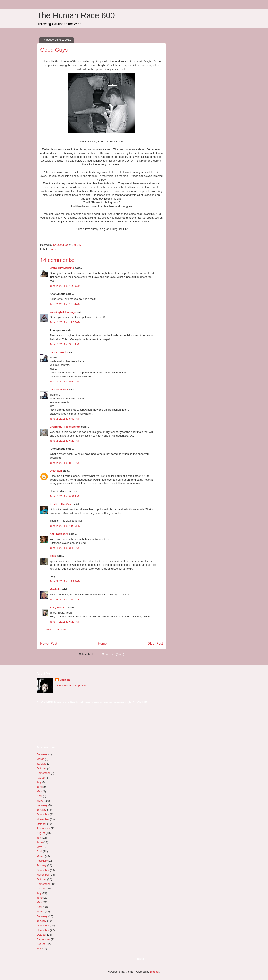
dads (53, 249)
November (43, 819)
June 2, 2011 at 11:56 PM (65, 526)
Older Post (155, 643)
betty (53, 556)
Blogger (155, 972)
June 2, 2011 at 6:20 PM (64, 441)
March (40, 759)
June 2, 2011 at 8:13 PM (64, 463)
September (43, 773)
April (39, 796)
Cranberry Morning (62, 268)
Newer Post (49, 643)
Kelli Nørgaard (59, 534)
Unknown (56, 471)
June (40, 787)
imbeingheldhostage (63, 312)
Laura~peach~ (59, 352)
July (39, 782)
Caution (65, 680)
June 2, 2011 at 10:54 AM (65, 304)
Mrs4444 (55, 589)
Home (102, 643)
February (42, 754)
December (43, 814)
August (41, 778)
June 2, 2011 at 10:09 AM (65, 286)
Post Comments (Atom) (110, 654)
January (41, 764)
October (41, 768)
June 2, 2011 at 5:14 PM (64, 344)
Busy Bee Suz (59, 607)
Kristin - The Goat (61, 504)
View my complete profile (71, 686)
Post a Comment (56, 629)
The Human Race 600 (76, 15)
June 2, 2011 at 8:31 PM (64, 496)
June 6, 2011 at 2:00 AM (64, 600)
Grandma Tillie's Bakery (65, 427)
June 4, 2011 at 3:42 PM (64, 548)
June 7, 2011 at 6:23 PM (64, 622)
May (39, 791)
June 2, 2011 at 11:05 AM (65, 322)
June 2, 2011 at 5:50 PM (64, 382)
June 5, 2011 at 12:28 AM (65, 581)
